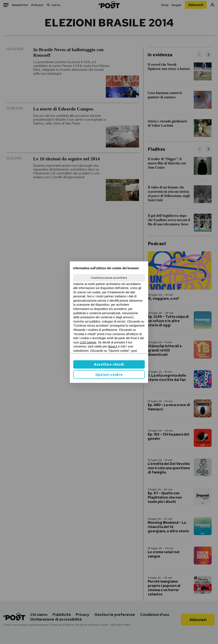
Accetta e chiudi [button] (109, 364)
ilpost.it (113, 346)
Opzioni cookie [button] (109, 375)
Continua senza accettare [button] (109, 278)
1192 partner (88, 342)
